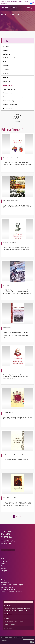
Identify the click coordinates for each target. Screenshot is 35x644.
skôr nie (6, 619)
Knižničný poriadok (9, 58)
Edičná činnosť (8, 85)
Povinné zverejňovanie (10, 105)
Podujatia (6, 74)
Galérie (6, 77)
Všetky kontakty (8, 550)
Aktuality (6, 70)
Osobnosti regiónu (9, 89)
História (6, 50)
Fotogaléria (5, 580)
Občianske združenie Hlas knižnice (12, 592)
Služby (5, 62)
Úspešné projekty (9, 101)
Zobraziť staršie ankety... (10, 628)
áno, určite (7, 613)
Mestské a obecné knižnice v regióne (14, 97)
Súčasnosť (7, 54)
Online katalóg (6, 559)
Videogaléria (5, 582)
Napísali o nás (8, 93)
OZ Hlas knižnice (8, 108)
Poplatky (6, 66)
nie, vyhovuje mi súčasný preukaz (14, 621)
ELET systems (26, 639)
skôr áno (7, 616)
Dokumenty (7, 81)
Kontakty (6, 46)
